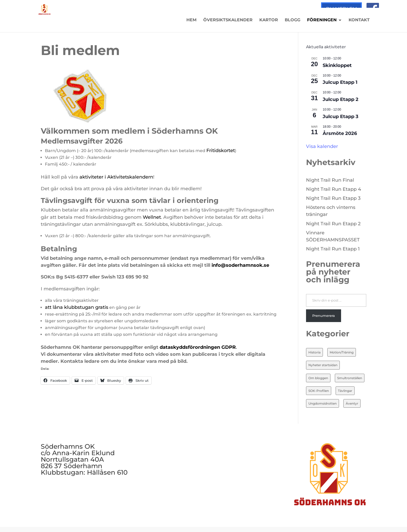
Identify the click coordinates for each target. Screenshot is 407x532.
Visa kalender (322, 146)
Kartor (269, 20)
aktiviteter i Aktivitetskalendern (116, 177)
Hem (191, 20)
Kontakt (359, 20)
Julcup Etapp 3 (341, 117)
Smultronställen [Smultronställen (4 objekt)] (350, 378)
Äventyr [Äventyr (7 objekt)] (352, 403)
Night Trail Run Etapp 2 (333, 224)
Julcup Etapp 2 (341, 99)
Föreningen (322, 20)
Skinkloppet (337, 65)
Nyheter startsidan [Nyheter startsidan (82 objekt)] (323, 365)
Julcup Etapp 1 (340, 82)
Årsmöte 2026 (340, 133)
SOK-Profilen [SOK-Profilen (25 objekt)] (319, 391)
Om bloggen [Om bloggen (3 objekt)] (318, 378)
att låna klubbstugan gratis (77, 307)
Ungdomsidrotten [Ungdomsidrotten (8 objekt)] (323, 403)
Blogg (293, 20)
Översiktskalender (228, 20)
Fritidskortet (221, 151)
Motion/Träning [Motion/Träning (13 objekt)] (342, 352)
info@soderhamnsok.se (240, 265)
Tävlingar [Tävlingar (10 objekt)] (345, 391)
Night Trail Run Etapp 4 (334, 189)
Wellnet (152, 217)
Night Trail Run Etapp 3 (333, 198)
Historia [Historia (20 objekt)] (314, 352)
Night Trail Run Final (330, 180)
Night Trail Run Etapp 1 (333, 249)
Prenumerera (324, 316)
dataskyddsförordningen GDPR (198, 347)
